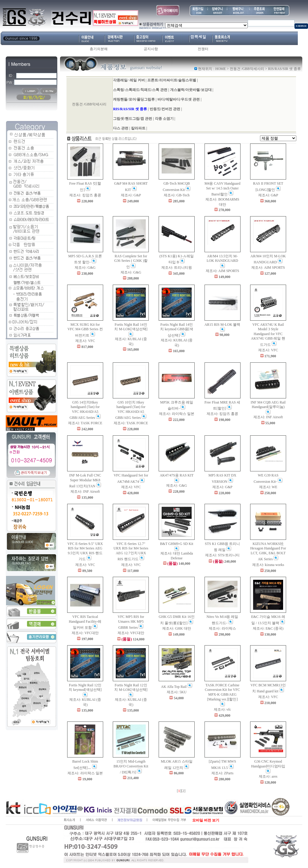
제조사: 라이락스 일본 (176, 414)
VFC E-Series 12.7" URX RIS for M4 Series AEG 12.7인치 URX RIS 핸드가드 (131, 552)
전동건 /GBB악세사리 (247, 69)
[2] (183, 791)
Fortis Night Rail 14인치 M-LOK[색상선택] (131, 330)
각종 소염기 (164, 119)
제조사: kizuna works (268, 565)
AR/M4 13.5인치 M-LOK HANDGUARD (222, 261)
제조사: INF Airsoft (268, 417)
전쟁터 (203, 49)
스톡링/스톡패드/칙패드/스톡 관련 (140, 90)
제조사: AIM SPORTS (223, 271)
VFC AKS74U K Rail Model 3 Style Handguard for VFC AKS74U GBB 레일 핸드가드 (268, 335)
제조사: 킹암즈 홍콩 (85, 195)
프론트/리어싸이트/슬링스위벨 (172, 80)
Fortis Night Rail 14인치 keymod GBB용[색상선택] (176, 330)
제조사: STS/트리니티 (222, 555)
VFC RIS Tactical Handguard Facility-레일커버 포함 (85, 622)
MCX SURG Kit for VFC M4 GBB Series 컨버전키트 (85, 330)
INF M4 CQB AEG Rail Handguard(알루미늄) (268, 407)
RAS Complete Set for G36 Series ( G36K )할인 (131, 262)
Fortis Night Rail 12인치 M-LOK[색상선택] (131, 690)
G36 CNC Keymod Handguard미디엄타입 (268, 766)
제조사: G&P (131, 195)
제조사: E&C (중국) (268, 628)
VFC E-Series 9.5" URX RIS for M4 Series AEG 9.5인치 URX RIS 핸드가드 (85, 552)
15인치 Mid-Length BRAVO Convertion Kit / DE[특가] (131, 767)
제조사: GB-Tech (177, 195)
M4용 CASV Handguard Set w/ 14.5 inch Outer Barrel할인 (223, 189)
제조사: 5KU (177, 692)
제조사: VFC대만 (85, 633)
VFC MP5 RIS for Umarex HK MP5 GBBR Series (131, 622)
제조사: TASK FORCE (85, 423)
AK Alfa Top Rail (177, 687)
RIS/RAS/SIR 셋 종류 (130, 109)
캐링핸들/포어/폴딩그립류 (134, 99)
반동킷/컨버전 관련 (165, 109)
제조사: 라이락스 (222, 628)
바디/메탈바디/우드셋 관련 (179, 99)
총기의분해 (99, 49)
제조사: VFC (85, 341)
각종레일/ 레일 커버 (129, 80)
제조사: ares (268, 776)
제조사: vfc (223, 709)
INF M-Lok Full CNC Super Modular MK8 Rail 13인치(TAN (85, 481)
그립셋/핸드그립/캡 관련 (133, 119)
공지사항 (151, 49)
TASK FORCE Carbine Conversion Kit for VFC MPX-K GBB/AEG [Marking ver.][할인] (222, 695)
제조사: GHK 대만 (176, 628)
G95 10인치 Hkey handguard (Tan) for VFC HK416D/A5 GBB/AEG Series (131, 410)
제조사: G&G (85, 268)
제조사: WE (268, 487)
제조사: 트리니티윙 (177, 268)
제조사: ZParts (223, 773)
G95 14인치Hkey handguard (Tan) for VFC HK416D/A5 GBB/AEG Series (85, 410)
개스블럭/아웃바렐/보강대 (191, 90)
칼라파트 (138, 128)
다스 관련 (121, 128)
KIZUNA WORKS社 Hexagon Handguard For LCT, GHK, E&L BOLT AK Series (268, 552)
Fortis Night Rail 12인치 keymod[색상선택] (85, 690)
